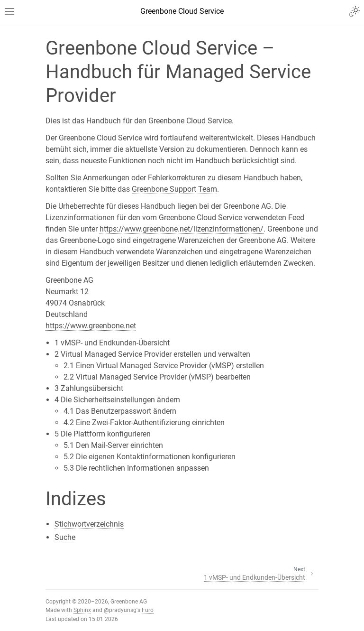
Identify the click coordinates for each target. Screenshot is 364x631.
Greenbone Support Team (174, 189)
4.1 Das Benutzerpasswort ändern (120, 411)
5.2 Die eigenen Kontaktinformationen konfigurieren (150, 457)
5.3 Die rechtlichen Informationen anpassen (136, 468)
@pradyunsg (120, 610)
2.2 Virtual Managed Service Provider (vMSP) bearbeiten (157, 377)
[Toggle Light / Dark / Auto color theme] (355, 11)
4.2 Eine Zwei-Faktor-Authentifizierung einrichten (144, 422)
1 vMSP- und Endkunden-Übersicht (112, 343)
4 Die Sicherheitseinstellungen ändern (117, 400)
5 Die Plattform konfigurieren (103, 434)
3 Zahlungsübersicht (89, 388)
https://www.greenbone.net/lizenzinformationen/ (182, 229)
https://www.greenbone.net (91, 326)
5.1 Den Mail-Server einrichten (113, 445)
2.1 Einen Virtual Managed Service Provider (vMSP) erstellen (164, 366)
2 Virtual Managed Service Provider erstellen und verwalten (152, 354)
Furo (148, 610)
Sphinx (82, 610)
